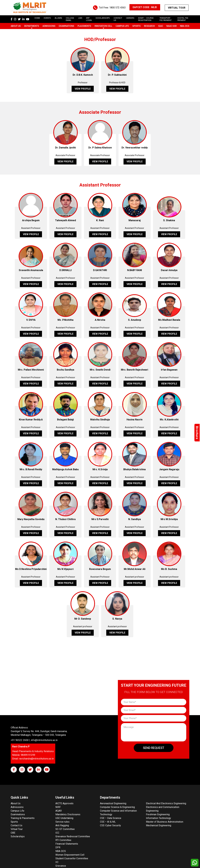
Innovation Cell (103, 26)
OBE (13, 833)
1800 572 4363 (117, 8)
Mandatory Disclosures (68, 814)
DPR (58, 847)
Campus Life (122, 26)
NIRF (58, 807)
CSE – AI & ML (108, 822)
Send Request (154, 748)
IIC (57, 862)
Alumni (58, 18)
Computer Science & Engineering (117, 807)
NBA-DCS (185, 26)
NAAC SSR (172, 26)
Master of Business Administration (165, 822)
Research (149, 26)
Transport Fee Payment (166, 19)
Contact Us (16, 825)
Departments (32, 26)
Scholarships (18, 836)
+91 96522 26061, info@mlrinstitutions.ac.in (34, 740)
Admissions (49, 26)
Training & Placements (23, 818)
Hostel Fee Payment (183, 19)
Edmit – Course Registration (146, 19)
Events (47, 18)
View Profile (83, 89)
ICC (57, 833)
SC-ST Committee (65, 829)
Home (37, 18)
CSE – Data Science (111, 818)
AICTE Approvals (64, 803)
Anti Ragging (62, 825)
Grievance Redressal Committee (73, 836)
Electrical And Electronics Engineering (166, 803)
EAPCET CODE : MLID (145, 7)
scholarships (103, 18)
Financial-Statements (67, 844)
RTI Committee (63, 840)
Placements (84, 26)
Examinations (66, 26)
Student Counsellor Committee (72, 858)
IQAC (161, 26)
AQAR (59, 811)
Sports (136, 26)
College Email (70, 19)
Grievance (61, 866)
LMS (80, 18)
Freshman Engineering (158, 814)
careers (130, 18)
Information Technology (158, 818)
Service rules (62, 822)
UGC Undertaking (64, 818)
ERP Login (89, 19)
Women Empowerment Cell (70, 855)
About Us (16, 26)
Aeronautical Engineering (113, 803)
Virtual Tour (177, 8)
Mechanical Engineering (159, 825)
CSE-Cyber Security (110, 825)
